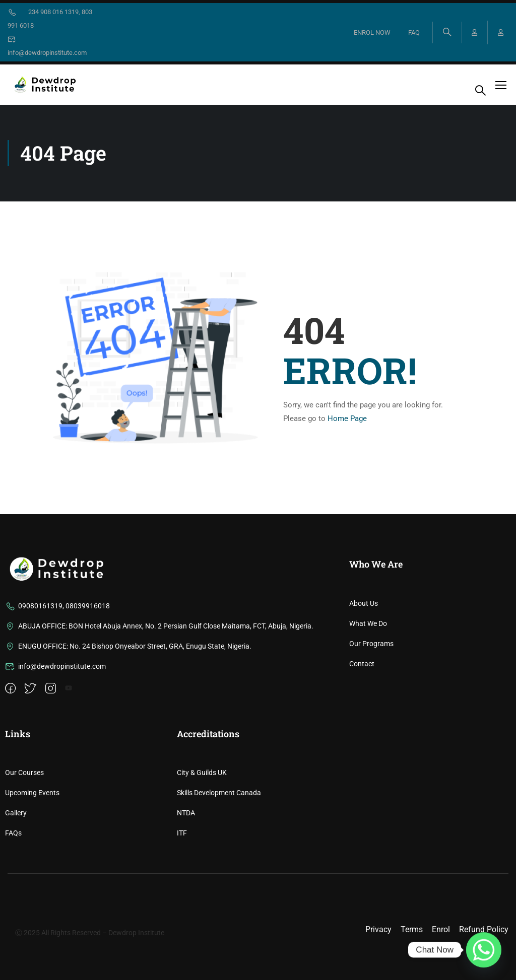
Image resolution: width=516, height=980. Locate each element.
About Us (364, 708)
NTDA (186, 918)
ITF (182, 938)
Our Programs (371, 748)
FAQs (13, 938)
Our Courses (24, 877)
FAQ (413, 32)
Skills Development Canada (219, 897)
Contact (362, 768)
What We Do (368, 728)
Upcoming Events (32, 897)
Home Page (347, 418)
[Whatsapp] (484, 950)
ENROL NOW (372, 32)
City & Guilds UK (202, 877)
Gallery (16, 918)
